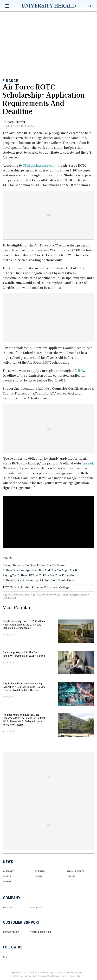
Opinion (7, 881)
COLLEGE (71, 876)
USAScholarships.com (39, 165)
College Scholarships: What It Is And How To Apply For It (40, 570)
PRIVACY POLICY (11, 932)
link (81, 371)
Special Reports (75, 871)
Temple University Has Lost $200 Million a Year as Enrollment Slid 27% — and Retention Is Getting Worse (24, 625)
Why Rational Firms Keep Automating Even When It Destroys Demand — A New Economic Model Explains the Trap (24, 687)
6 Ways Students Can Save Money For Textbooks (34, 565)
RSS (5, 957)
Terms (41, 976)
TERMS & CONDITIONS (41, 932)
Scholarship (23, 587)
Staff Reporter (16, 122)
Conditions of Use (56, 976)
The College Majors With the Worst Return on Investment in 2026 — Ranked (24, 654)
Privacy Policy (75, 976)
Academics (9, 871)
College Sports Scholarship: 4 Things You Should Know (39, 580)
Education (51, 587)
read (90, 463)
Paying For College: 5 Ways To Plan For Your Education (39, 575)
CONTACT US (36, 907)
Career (39, 876)
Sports (7, 876)
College (64, 587)
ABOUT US (8, 907)
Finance (10, 81)
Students (40, 871)
